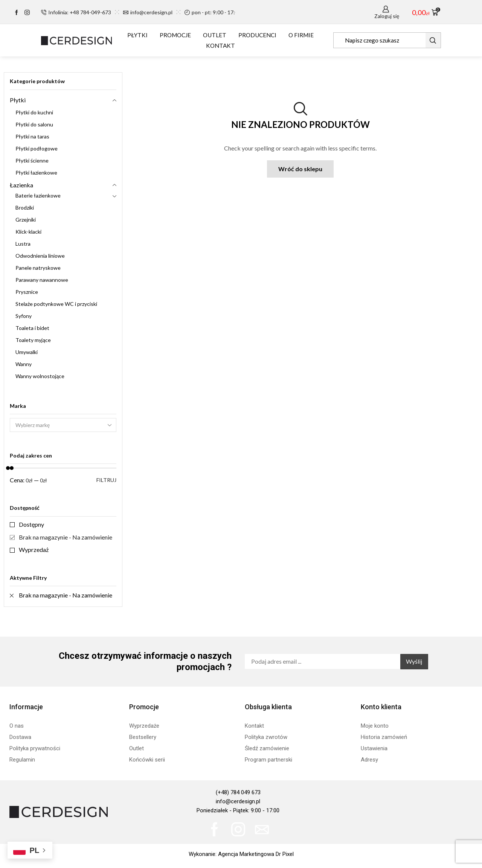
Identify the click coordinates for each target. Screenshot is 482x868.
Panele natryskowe (38, 268)
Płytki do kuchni (34, 112)
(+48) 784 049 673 (238, 792)
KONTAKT (220, 46)
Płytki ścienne (32, 160)
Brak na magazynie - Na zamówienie (66, 537)
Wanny (24, 364)
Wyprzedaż (34, 550)
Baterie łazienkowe (38, 195)
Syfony (24, 316)
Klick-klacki (28, 232)
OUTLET (215, 35)
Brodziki (25, 207)
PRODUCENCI (257, 35)
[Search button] (433, 40)
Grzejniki (26, 220)
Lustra (23, 244)
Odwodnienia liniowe (40, 256)
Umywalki (27, 352)
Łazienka (21, 185)
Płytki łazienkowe (36, 173)
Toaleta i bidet (32, 328)
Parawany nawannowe (42, 280)
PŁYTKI (137, 35)
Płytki (18, 100)
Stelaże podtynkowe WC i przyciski (56, 304)
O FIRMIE (301, 35)
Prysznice (27, 292)
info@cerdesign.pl (238, 801)
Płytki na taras (32, 136)
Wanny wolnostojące (40, 376)
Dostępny (31, 524)
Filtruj (106, 480)
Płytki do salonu (34, 124)
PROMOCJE (175, 35)
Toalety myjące (33, 340)
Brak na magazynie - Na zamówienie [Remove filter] (66, 595)
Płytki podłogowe (37, 148)
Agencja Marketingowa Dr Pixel (256, 854)
